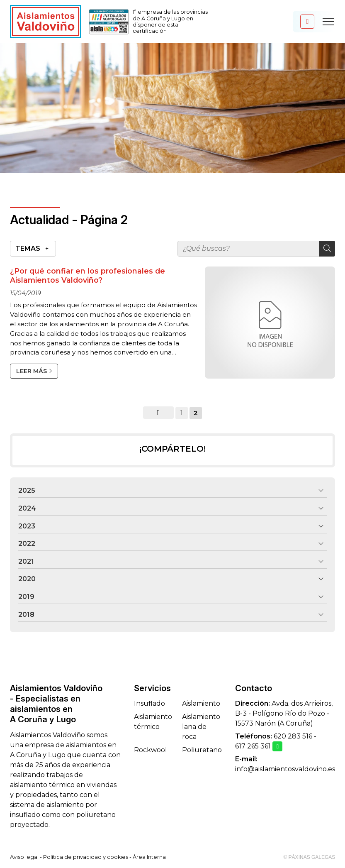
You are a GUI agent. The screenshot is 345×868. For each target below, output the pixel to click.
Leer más (32, 371)
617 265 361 (253, 746)
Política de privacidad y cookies (86, 857)
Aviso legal (24, 857)
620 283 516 (293, 736)
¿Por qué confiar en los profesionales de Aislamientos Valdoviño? (87, 275)
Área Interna (149, 857)
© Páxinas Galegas (309, 857)
